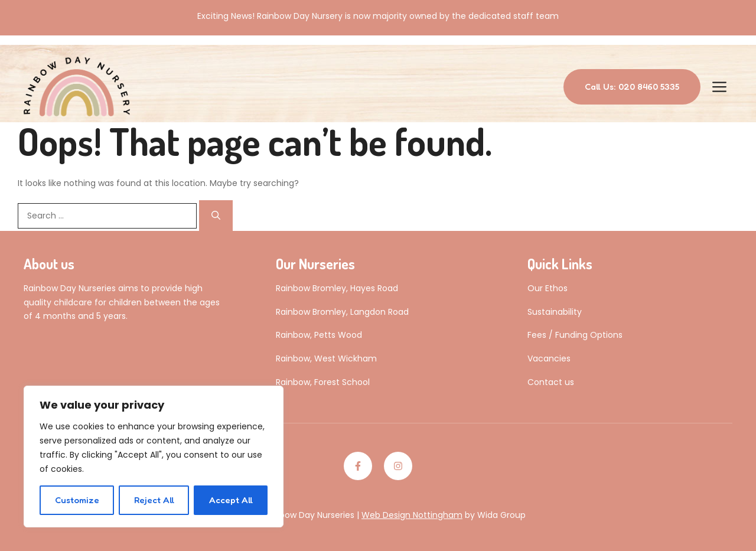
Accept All (231, 500)
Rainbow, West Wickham (326, 358)
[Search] (216, 216)
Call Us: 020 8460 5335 (632, 87)
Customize (77, 500)
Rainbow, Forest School (323, 382)
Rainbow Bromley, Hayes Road (337, 288)
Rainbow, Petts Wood (319, 335)
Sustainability (555, 312)
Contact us (551, 382)
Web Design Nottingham (412, 515)
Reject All (154, 500)
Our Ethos (548, 288)
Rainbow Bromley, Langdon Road (342, 312)
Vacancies (549, 358)
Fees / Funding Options (575, 335)
